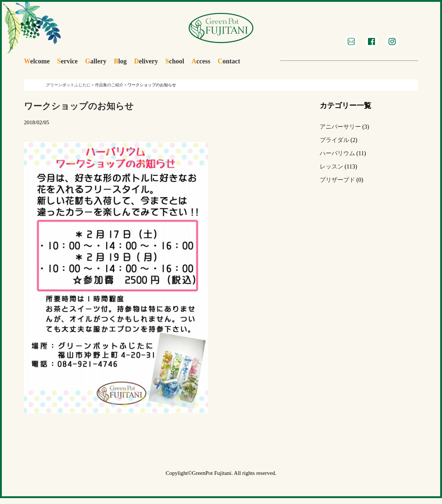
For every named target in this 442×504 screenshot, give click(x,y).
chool (175, 61)
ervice (67, 61)
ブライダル (334, 140)
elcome (37, 61)
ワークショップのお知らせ (79, 106)
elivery (146, 61)
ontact (229, 61)
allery (96, 61)
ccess (201, 61)
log (120, 61)
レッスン (331, 166)
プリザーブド (337, 180)
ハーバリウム (337, 153)
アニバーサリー (340, 127)
